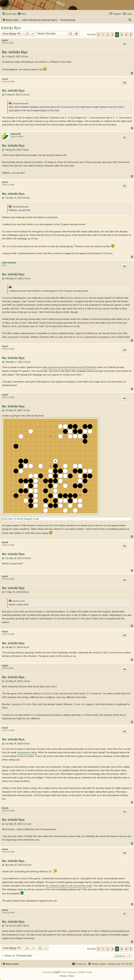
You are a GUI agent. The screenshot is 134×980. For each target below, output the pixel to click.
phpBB (56, 972)
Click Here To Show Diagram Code (20, 519)
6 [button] (126, 35)
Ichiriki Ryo (11, 28)
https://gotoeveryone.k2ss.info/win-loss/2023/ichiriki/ (70, 367)
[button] (98, 35)
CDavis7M (16, 134)
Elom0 (5, 542)
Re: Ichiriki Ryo (15, 52)
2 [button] (108, 35)
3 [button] (112, 35)
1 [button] (103, 35)
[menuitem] (22, 14)
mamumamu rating (27, 752)
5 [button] (122, 35)
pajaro (5, 40)
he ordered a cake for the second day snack (69, 886)
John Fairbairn (9, 263)
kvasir (5, 79)
